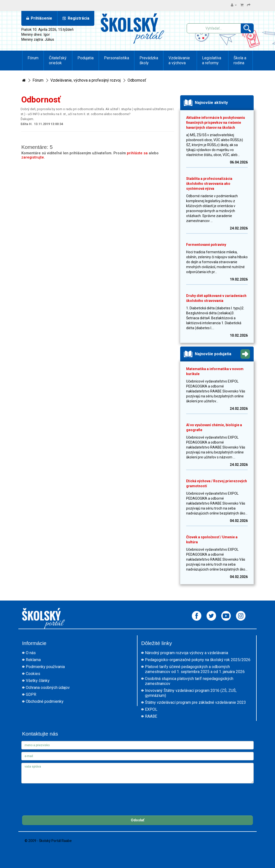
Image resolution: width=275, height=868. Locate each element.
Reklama (33, 660)
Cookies (33, 674)
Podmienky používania (45, 667)
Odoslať (137, 820)
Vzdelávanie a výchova (179, 60)
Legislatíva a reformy (212, 60)
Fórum (33, 58)
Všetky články (38, 681)
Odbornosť (137, 80)
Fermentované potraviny (206, 245)
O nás (31, 653)
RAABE (151, 716)
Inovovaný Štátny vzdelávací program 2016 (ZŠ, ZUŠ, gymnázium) (191, 693)
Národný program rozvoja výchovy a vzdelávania (187, 653)
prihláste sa (137, 153)
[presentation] (59, 796)
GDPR (31, 694)
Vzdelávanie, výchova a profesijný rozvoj (86, 80)
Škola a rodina (240, 60)
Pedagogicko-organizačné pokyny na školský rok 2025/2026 (198, 660)
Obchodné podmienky (45, 701)
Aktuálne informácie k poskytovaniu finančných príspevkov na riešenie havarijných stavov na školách (216, 123)
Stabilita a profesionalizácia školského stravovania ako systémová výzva (209, 184)
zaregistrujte (33, 157)
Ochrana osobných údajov (48, 688)
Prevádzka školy (149, 60)
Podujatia (86, 58)
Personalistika (117, 58)
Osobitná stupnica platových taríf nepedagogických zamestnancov (189, 681)
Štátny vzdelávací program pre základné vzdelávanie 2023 (195, 702)
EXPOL (151, 709)
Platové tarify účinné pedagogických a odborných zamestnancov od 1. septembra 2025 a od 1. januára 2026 (195, 669)
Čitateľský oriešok (58, 60)
